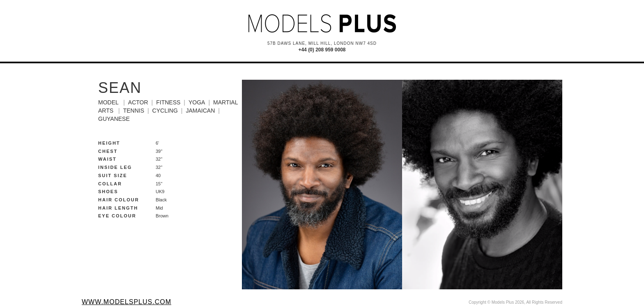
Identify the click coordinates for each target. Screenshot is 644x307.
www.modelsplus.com (126, 302)
